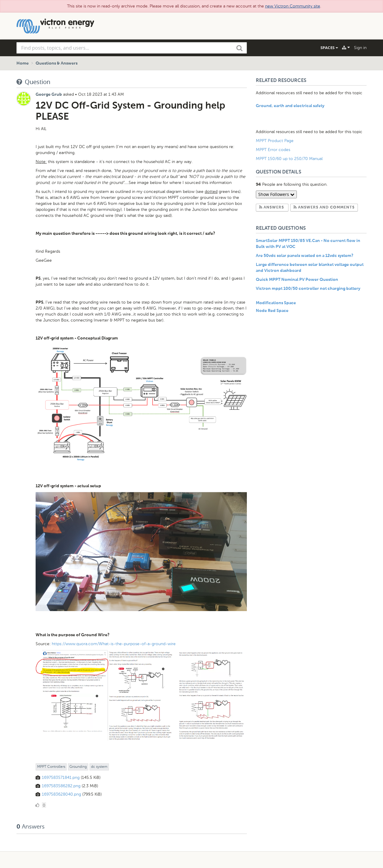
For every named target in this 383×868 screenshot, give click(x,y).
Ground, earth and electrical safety (290, 106)
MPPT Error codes (273, 150)
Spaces (329, 48)
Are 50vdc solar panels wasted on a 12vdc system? (305, 256)
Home (23, 63)
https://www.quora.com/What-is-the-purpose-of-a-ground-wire (114, 644)
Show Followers (276, 194)
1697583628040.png (61, 794)
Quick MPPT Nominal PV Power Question (297, 280)
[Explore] (346, 48)
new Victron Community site (293, 6)
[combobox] (132, 48)
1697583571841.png (61, 778)
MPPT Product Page (275, 141)
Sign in (360, 48)
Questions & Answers (57, 63)
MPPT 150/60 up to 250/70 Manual (289, 159)
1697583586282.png (61, 786)
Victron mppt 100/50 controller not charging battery (308, 289)
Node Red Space (272, 311)
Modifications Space (276, 303)
